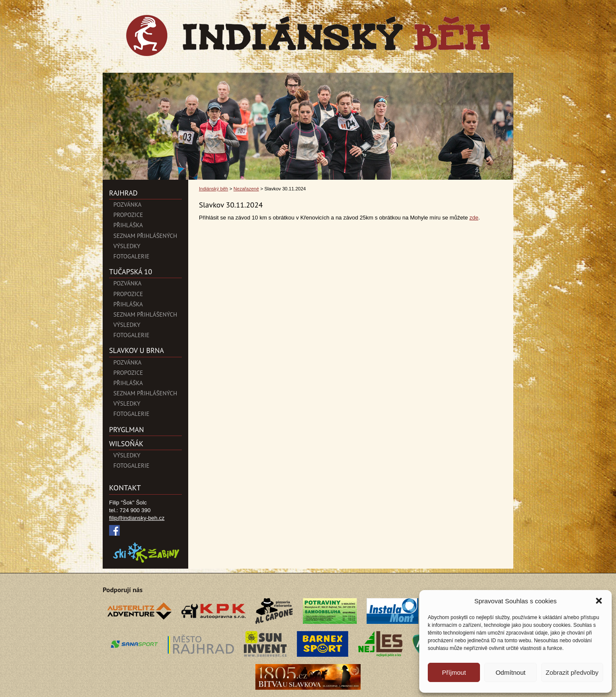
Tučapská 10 (130, 272)
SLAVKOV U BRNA (136, 350)
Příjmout (454, 672)
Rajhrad (123, 193)
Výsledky (127, 246)
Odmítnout (510, 672)
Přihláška (128, 225)
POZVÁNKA (127, 205)
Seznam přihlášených (145, 236)
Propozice (128, 215)
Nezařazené (246, 189)
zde (474, 218)
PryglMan (126, 430)
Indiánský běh (213, 189)
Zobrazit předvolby (572, 672)
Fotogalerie (131, 256)
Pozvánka (127, 283)
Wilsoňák (126, 444)
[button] (599, 601)
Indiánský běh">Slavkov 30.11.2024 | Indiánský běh (308, 36)
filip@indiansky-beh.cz (137, 518)
